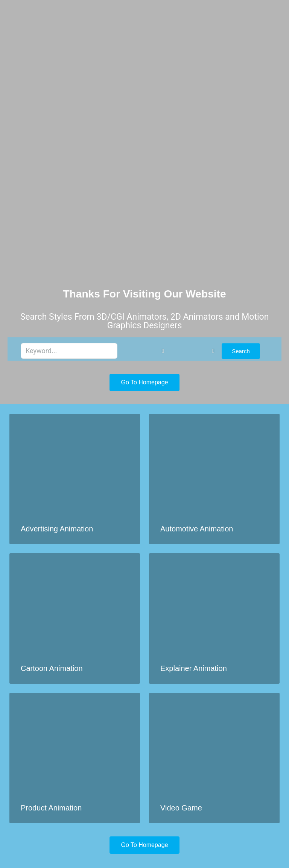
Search (241, 351)
